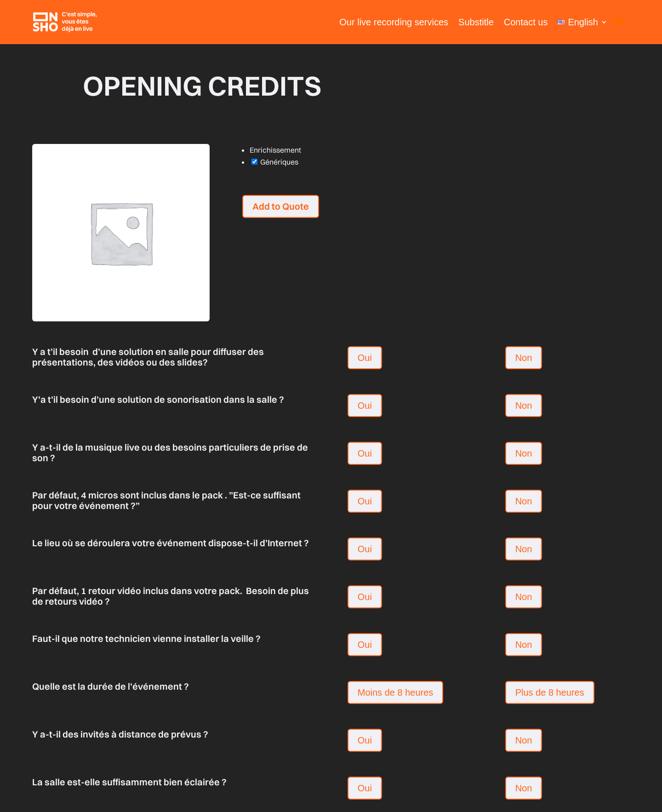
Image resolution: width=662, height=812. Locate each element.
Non (524, 358)
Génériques (275, 162)
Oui (365, 358)
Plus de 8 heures (550, 692)
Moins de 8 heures (396, 692)
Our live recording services (394, 22)
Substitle (476, 22)
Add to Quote (281, 206)
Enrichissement (275, 150)
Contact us (526, 22)
